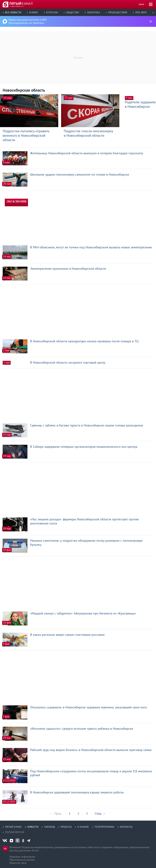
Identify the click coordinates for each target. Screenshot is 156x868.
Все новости (13, 12)
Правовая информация (22, 857)
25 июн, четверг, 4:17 (17, 6)
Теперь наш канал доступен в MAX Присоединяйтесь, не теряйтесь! (28, 21)
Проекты (66, 827)
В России (52, 12)
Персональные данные (22, 860)
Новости (33, 827)
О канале (83, 827)
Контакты (126, 827)
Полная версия (15, 832)
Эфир (141, 4)
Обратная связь (18, 863)
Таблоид (49, 827)
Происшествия (118, 12)
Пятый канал (13, 827)
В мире (34, 12)
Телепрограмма (104, 827)
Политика (94, 12)
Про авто (141, 12)
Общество (73, 12)
